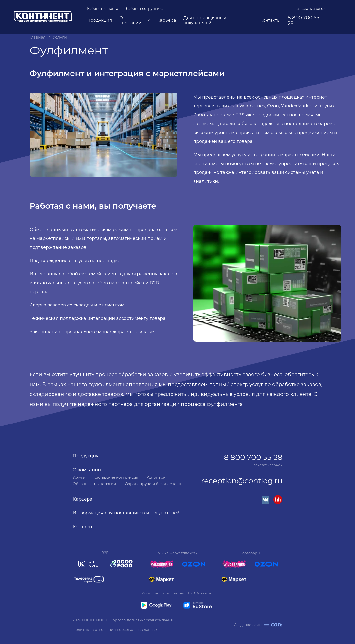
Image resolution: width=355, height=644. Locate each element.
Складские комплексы (116, 477)
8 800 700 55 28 (303, 21)
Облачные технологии (94, 484)
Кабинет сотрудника (145, 9)
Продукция (99, 20)
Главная (38, 37)
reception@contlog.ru (242, 481)
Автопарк (156, 477)
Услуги (60, 37)
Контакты (270, 20)
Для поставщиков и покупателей (205, 20)
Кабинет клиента (103, 9)
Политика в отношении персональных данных (115, 630)
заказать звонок (311, 9)
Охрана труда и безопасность (154, 484)
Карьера (167, 20)
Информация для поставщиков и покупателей (126, 513)
